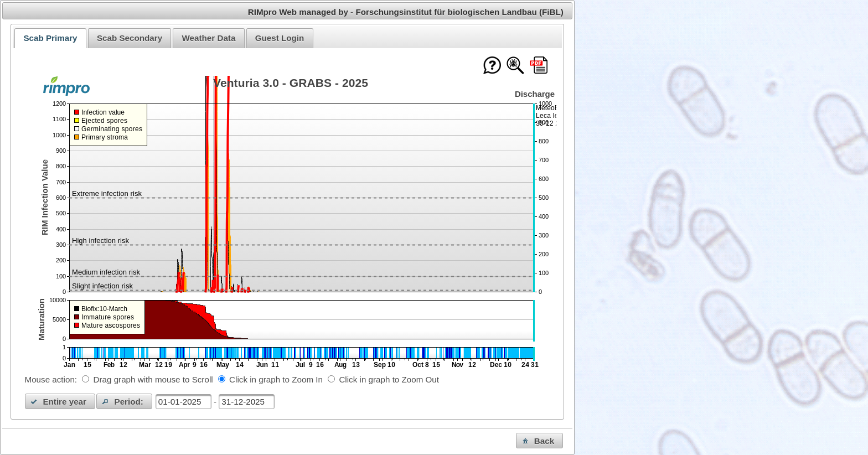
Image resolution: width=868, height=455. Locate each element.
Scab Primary (50, 38)
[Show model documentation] (515, 66)
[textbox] (184, 402)
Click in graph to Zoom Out (389, 379)
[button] (60, 401)
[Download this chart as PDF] (539, 66)
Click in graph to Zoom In (276, 379)
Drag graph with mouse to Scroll (153, 379)
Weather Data (209, 38)
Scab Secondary (130, 38)
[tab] (50, 38)
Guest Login (280, 38)
